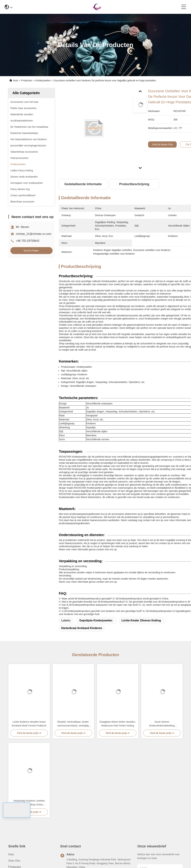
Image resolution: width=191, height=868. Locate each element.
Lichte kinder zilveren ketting (141, 620)
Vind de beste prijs (162, 144)
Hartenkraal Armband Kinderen (82, 628)
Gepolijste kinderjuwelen (96, 620)
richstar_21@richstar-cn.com (34, 234)
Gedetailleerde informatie (83, 184)
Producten (27, 80)
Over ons (14, 861)
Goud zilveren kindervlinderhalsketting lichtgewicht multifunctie (162, 724)
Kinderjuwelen (43, 80)
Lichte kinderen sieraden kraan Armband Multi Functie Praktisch (29, 724)
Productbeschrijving (134, 184)
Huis (16, 80)
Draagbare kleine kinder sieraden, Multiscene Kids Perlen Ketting (118, 724)
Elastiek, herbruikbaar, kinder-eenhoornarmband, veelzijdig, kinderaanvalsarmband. (73, 724)
